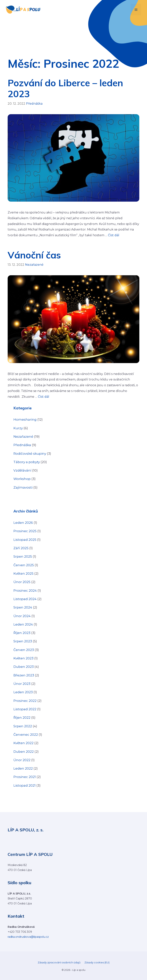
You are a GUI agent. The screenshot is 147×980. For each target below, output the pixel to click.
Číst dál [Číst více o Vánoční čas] (44, 397)
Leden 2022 (23, 768)
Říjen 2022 (22, 718)
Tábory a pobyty (27, 462)
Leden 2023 (23, 692)
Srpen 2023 (23, 641)
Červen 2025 (24, 565)
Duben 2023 (24, 667)
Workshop (22, 479)
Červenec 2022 (26, 735)
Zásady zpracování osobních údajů (59, 962)
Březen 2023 (24, 675)
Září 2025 (21, 548)
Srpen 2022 (23, 726)
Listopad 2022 (25, 709)
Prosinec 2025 (25, 531)
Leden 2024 (23, 624)
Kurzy (18, 428)
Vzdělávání (22, 470)
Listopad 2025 (25, 540)
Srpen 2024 (23, 607)
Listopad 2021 (24, 785)
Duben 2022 (24, 752)
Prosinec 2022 (25, 701)
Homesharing (25, 420)
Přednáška (34, 104)
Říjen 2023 (22, 633)
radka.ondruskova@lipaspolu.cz (28, 937)
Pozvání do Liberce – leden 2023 (65, 88)
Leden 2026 (23, 523)
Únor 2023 (22, 684)
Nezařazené (34, 265)
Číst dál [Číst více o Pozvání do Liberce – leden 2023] (114, 235)
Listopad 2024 (25, 599)
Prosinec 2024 (25, 591)
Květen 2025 (23, 573)
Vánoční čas (34, 255)
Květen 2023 (23, 658)
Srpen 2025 (23, 556)
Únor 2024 (22, 616)
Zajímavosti (23, 487)
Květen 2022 (23, 743)
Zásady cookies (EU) (97, 962)
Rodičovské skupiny (30, 454)
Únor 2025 (22, 582)
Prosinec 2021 (25, 777)
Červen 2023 (24, 650)
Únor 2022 (22, 760)
